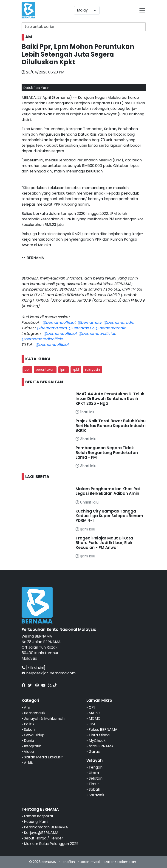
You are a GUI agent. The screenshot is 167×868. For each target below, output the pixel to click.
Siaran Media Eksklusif (43, 757)
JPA (92, 724)
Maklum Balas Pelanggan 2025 (51, 844)
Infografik (33, 746)
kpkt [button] (76, 370)
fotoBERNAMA (101, 746)
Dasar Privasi (90, 862)
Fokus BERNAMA (103, 730)
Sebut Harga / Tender (44, 838)
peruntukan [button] (45, 370)
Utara (94, 773)
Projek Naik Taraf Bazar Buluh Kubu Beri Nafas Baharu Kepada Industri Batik (111, 426)
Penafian (68, 862)
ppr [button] (27, 370)
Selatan (96, 778)
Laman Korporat (39, 816)
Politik (29, 724)
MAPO (94, 713)
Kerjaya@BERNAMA (41, 833)
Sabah (94, 789)
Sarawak (96, 795)
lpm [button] (64, 370)
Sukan (29, 730)
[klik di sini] (36, 668)
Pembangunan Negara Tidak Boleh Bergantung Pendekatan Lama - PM (107, 453)
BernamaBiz (35, 713)
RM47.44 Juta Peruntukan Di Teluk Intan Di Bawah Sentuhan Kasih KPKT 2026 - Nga (110, 399)
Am (27, 707)
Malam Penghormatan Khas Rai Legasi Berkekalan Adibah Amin (108, 491)
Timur (94, 784)
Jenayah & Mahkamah (44, 718)
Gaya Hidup (34, 735)
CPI (92, 707)
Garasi (95, 752)
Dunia (29, 741)
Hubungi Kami (36, 822)
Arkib (29, 763)
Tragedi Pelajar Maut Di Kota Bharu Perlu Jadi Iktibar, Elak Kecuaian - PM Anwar (104, 543)
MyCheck (97, 741)
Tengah (96, 767)
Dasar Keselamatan (120, 862)
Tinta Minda (99, 735)
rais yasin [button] (93, 370)
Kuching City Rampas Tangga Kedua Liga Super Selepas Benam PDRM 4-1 (109, 516)
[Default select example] (87, 10)
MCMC (95, 718)
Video (29, 752)
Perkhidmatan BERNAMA (46, 827)
